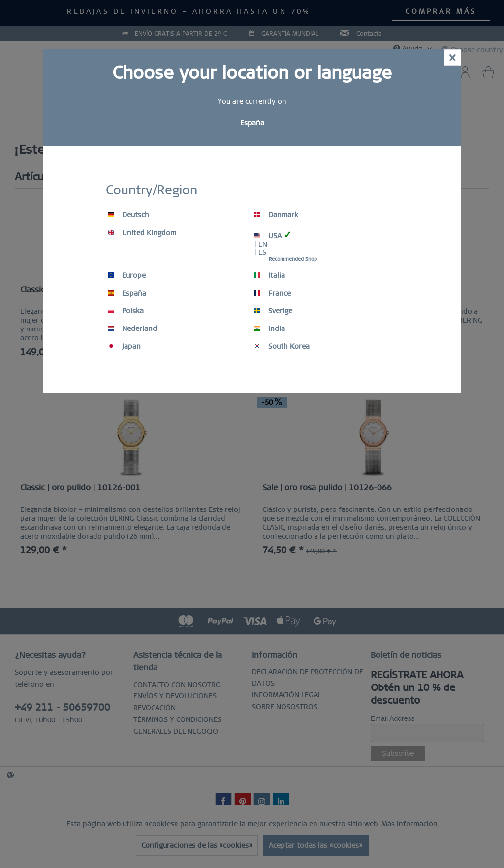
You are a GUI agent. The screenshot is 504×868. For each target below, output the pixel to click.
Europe (127, 275)
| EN (261, 244)
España (127, 293)
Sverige (273, 311)
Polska (126, 311)
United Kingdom (142, 233)
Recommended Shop (293, 259)
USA (273, 235)
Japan (125, 346)
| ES (260, 252)
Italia (270, 275)
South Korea (282, 346)
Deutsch (129, 215)
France (273, 293)
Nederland (133, 329)
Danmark (276, 215)
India (270, 329)
